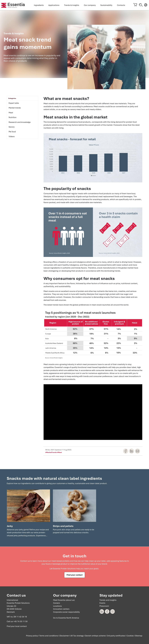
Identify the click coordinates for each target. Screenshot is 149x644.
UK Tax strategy (77, 636)
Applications (54, 5)
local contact (21, 626)
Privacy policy (32, 636)
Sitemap (139, 636)
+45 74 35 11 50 (20, 622)
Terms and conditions (49, 636)
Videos (12, 137)
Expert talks (14, 103)
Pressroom (104, 606)
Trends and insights (108, 600)
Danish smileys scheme (95, 636)
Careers (57, 603)
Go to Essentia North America (66, 618)
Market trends (15, 108)
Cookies (130, 636)
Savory (12, 127)
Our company (90, 5)
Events (102, 603)
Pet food (12, 132)
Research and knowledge (20, 122)
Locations (57, 606)
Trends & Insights (72, 5)
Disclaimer (64, 636)
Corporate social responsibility (66, 612)
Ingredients (39, 5)
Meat (11, 113)
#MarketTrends (51, 452)
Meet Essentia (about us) (64, 600)
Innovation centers (61, 609)
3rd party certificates (116, 636)
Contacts (121, 5)
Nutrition (13, 118)
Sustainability (106, 5)
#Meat (59, 452)
